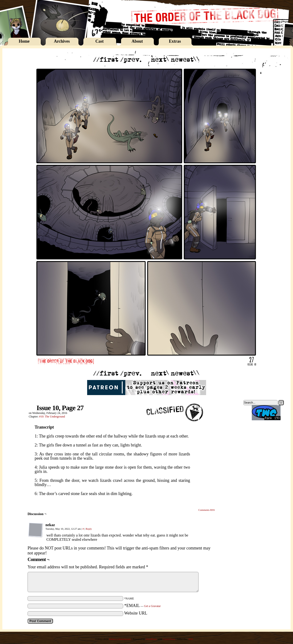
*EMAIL (143, 606)
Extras (175, 41)
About (137, 41)
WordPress (151, 639)
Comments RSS (207, 510)
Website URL (136, 613)
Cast (100, 41)
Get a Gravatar (153, 606)
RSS (191, 639)
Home (24, 41)
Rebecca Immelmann (120, 639)
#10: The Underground (52, 417)
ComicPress (169, 639)
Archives (62, 41)
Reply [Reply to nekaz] (89, 529)
